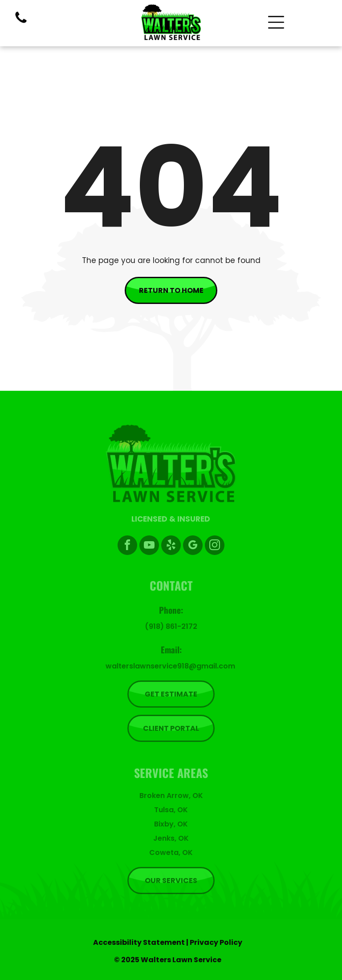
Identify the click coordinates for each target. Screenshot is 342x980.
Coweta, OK (171, 852)
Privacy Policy (216, 942)
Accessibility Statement (139, 942)
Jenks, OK (171, 838)
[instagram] (215, 546)
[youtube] (149, 546)
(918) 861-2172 (171, 626)
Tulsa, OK (171, 810)
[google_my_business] (193, 546)
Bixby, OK (171, 824)
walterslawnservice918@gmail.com (170, 666)
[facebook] (127, 546)
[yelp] (171, 546)
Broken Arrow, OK (171, 796)
